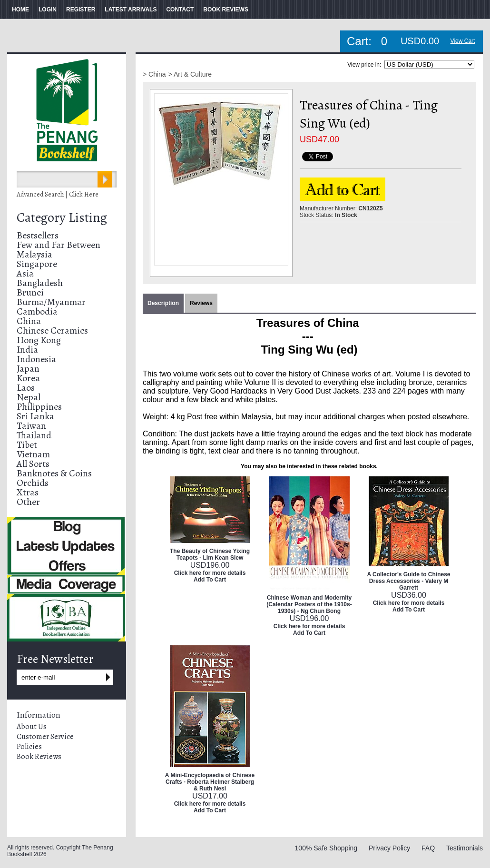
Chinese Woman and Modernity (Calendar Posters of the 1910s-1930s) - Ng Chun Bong (309, 604)
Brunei (30, 292)
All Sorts (33, 464)
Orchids (33, 483)
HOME (20, 10)
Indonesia (36, 359)
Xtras (28, 492)
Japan (28, 369)
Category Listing (62, 217)
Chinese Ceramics (52, 330)
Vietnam (33, 454)
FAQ (428, 848)
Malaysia (34, 254)
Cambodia (37, 311)
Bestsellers (38, 235)
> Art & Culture (190, 74)
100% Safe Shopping (326, 848)
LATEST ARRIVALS (131, 10)
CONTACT (180, 10)
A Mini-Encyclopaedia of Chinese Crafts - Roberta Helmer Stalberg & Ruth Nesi (210, 782)
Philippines (39, 407)
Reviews (201, 303)
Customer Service (45, 737)
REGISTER (81, 10)
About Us (32, 727)
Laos (26, 388)
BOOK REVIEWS (226, 10)
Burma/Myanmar (51, 302)
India (27, 350)
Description (163, 303)
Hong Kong (39, 340)
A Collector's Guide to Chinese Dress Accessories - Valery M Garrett (408, 581)
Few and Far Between (59, 245)
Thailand (34, 435)
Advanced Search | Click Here (58, 194)
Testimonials (465, 848)
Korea (28, 378)
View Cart (463, 41)
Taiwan (31, 426)
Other (28, 502)
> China (154, 74)
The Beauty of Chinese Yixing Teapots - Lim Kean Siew (210, 554)
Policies (29, 747)
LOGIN (48, 10)
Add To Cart (210, 580)
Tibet (27, 445)
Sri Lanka (35, 416)
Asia (25, 273)
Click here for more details (210, 573)
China (29, 321)
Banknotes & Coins (54, 473)
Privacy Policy (389, 848)
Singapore (37, 264)
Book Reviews (39, 757)
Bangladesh (40, 283)
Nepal (29, 397)
